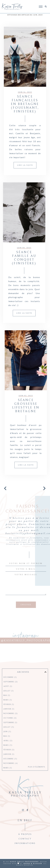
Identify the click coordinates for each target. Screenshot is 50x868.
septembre (11, 688)
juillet (9, 697)
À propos (25, 841)
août (8, 693)
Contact (25, 845)
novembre (11, 720)
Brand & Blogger (33, 864)
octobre (10, 725)
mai (7, 702)
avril (8, 747)
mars (8, 706)
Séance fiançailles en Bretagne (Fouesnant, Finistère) (25, 104)
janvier (9, 716)
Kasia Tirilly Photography (24, 862)
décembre (10, 684)
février (9, 711)
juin (7, 738)
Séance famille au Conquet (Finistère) (32, 258)
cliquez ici (21, 546)
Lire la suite (25, 165)
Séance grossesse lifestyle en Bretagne (18, 406)
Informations (25, 850)
